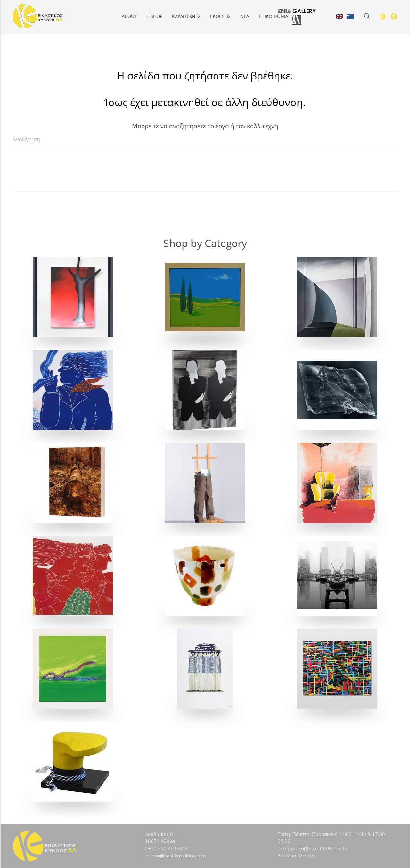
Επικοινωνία (274, 16)
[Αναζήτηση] (205, 140)
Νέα (245, 16)
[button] (367, 16)
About (129, 16)
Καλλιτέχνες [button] (186, 16)
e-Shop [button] (154, 16)
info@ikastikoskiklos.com (178, 856)
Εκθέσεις (220, 16)
